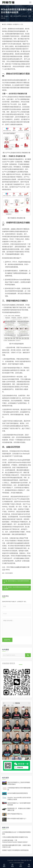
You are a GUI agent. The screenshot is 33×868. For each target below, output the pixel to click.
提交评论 (7, 640)
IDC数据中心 (16, 24)
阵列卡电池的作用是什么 (15, 814)
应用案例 (9, 24)
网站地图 (21, 863)
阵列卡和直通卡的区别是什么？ (17, 819)
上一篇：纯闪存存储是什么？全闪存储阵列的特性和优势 (16, 582)
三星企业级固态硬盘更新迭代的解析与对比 (15, 837)
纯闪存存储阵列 (9, 573)
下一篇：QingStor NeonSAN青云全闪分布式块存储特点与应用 (16, 588)
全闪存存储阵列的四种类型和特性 (18, 793)
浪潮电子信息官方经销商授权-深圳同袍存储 (15, 850)
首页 (5, 24)
